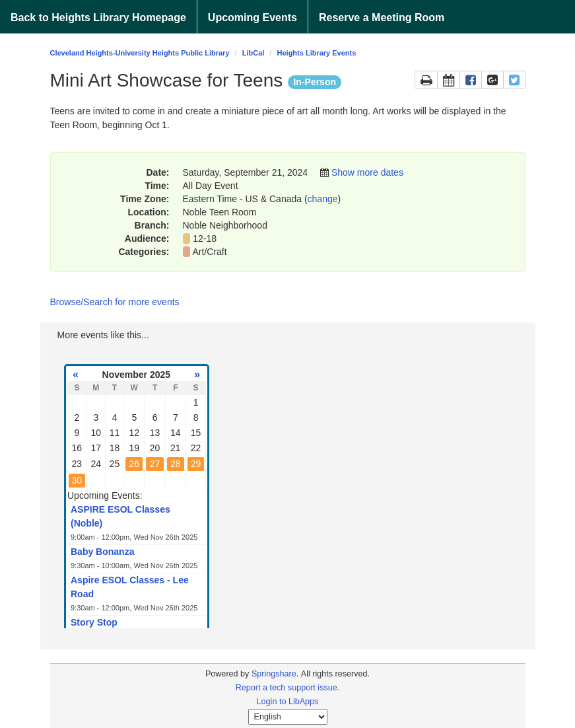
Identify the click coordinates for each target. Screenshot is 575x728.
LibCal (254, 53)
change (323, 199)
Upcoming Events (253, 18)
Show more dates (367, 172)
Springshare (274, 674)
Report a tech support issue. (288, 688)
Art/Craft (211, 252)
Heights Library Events (317, 53)
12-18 (205, 238)
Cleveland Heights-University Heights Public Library (140, 53)
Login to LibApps (288, 702)
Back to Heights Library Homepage (98, 18)
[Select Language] (288, 717)
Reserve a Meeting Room (382, 18)
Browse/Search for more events (115, 302)
